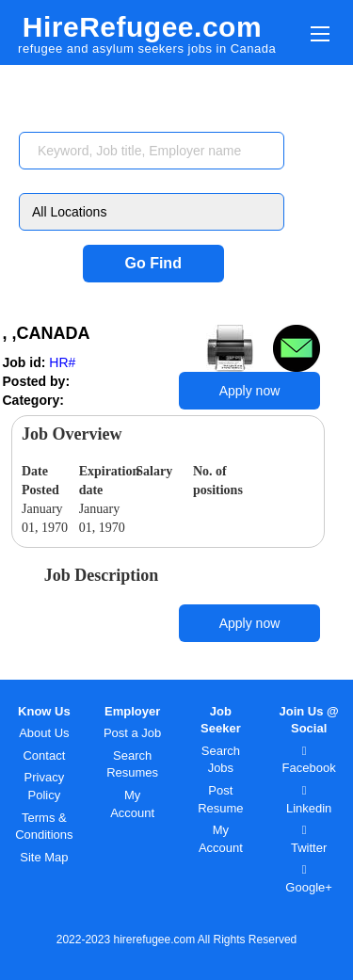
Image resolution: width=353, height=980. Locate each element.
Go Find (152, 263)
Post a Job (132, 733)
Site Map (44, 857)
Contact (44, 755)
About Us (44, 733)
